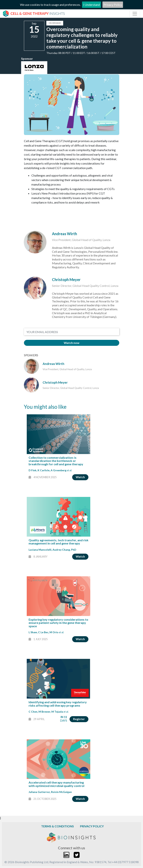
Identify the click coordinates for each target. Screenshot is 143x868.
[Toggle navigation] (135, 14)
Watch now (72, 343)
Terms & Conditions (57, 826)
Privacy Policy (113, 5)
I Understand (92, 5)
